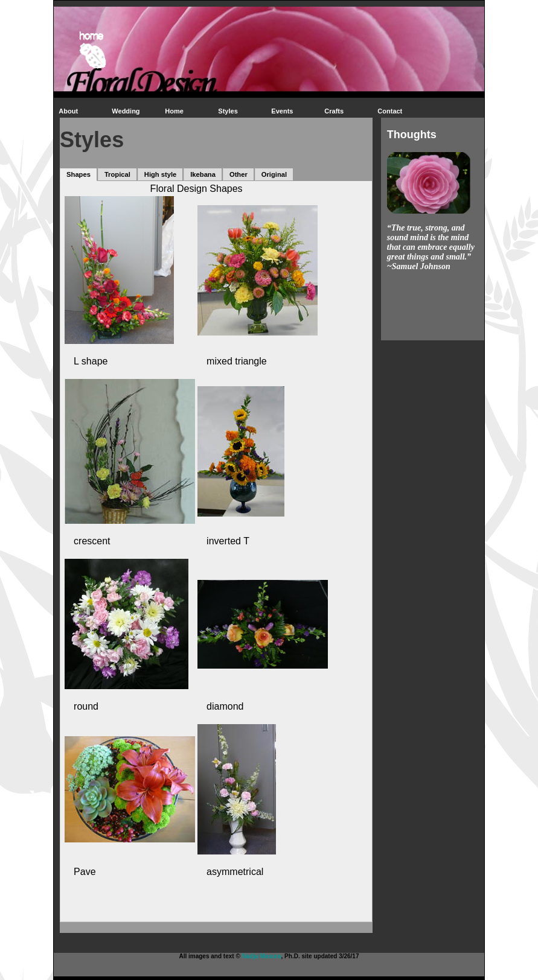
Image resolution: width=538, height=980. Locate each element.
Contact (390, 111)
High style (160, 174)
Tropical (117, 174)
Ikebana (203, 174)
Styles (228, 111)
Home (174, 111)
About (68, 111)
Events (282, 111)
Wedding (126, 111)
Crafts (334, 111)
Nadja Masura (262, 956)
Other (239, 174)
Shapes (78, 174)
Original (274, 174)
